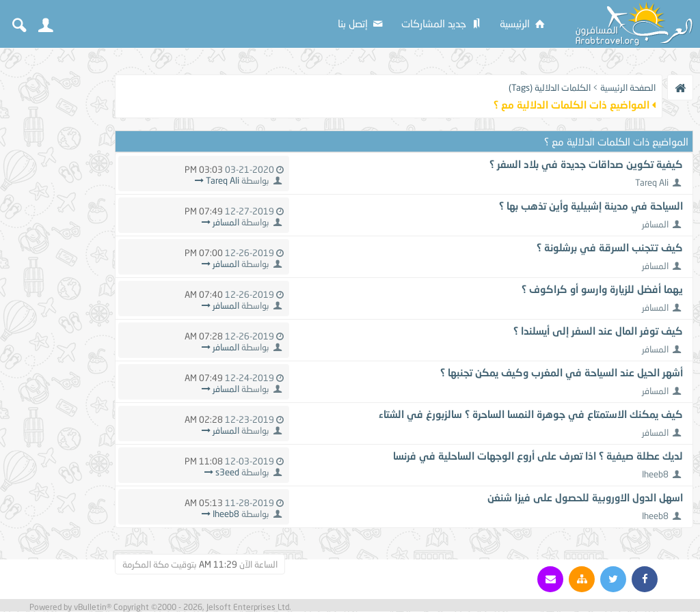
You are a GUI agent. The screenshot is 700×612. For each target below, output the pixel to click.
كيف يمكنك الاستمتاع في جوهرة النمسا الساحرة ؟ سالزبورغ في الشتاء (531, 414)
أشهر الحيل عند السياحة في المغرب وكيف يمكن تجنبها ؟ (562, 372)
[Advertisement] (55, 261)
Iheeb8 (655, 474)
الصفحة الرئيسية (628, 87)
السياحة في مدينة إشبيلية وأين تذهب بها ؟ (591, 206)
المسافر (655, 224)
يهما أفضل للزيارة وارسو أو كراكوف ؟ (602, 289)
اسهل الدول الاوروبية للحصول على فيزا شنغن (585, 497)
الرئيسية (523, 23)
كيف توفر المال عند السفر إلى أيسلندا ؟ (598, 331)
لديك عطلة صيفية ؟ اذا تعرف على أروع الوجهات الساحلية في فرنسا (538, 456)
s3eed (227, 472)
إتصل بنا (361, 23)
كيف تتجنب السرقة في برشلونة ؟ (610, 247)
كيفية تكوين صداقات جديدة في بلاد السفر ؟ (586, 164)
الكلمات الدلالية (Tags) (550, 87)
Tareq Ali (652, 182)
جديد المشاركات (442, 23)
